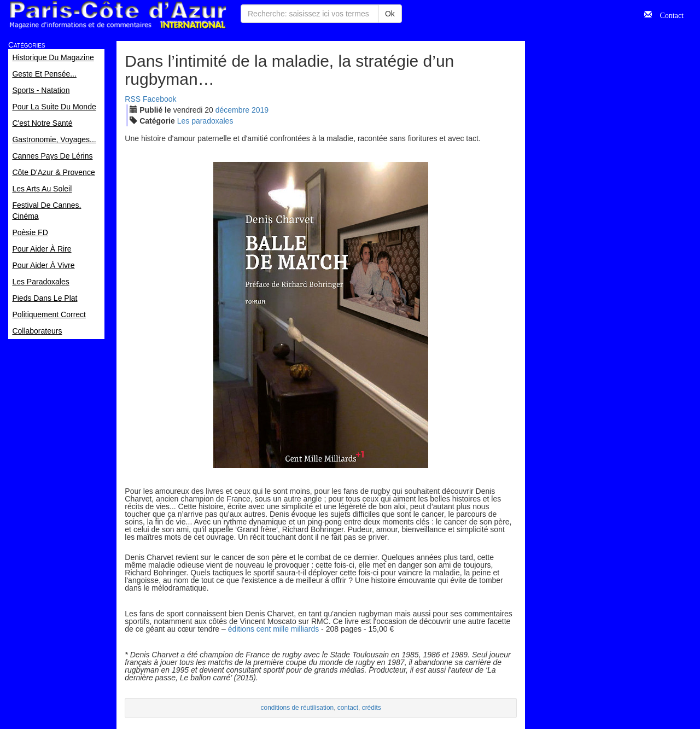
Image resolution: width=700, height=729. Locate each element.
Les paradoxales (205, 121)
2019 (260, 110)
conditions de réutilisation (297, 708)
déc (232, 110)
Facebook (159, 99)
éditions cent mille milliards (274, 629)
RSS (133, 99)
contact (348, 708)
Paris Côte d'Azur (118, 15)
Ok (390, 14)
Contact (668, 14)
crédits (372, 708)
